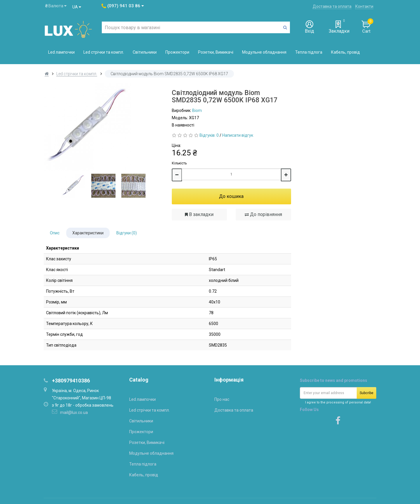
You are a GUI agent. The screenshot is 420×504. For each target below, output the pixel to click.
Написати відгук (238, 135)
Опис (55, 233)
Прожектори (177, 52)
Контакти (364, 6)
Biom (197, 110)
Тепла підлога (309, 52)
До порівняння (263, 214)
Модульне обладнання (264, 52)
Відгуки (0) (127, 233)
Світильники (145, 52)
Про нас (222, 399)
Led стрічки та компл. (104, 52)
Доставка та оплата (332, 6)
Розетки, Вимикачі (216, 52)
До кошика (231, 196)
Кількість (179, 163)
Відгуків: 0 (209, 135)
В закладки (199, 214)
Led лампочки (61, 52)
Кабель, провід (345, 52)
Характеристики (88, 233)
